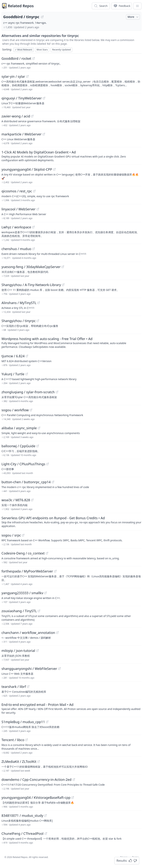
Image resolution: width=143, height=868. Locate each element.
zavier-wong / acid (16, 116)
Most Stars (42, 50)
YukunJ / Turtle (13, 374)
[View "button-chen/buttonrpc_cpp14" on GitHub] (53, 482)
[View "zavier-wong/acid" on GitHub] (32, 116)
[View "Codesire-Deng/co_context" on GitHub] (47, 553)
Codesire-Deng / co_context (23, 553)
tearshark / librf (14, 687)
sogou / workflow (15, 410)
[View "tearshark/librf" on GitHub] (28, 687)
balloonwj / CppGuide (18, 446)
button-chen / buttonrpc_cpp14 (26, 482)
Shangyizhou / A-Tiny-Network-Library (31, 285)
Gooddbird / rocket (16, 58)
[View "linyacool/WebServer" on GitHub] (38, 209)
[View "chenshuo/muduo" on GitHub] (34, 249)
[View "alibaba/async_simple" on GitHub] (39, 428)
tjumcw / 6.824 (13, 356)
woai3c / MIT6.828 (16, 500)
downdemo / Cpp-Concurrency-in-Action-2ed (36, 780)
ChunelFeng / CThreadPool (23, 833)
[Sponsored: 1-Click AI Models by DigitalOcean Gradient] (71, 156)
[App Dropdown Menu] (137, 6)
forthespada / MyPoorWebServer (27, 571)
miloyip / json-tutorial (18, 651)
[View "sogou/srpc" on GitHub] (23, 535)
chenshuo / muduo (16, 249)
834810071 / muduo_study (22, 816)
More (133, 17)
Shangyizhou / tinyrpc (19, 321)
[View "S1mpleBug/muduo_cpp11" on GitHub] (47, 722)
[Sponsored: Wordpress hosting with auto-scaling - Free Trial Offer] (71, 342)
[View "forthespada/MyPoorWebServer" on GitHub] (55, 571)
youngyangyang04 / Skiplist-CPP (27, 169)
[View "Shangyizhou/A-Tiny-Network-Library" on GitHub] (63, 285)
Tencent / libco (13, 740)
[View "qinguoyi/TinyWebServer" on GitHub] (44, 98)
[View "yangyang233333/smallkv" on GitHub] (45, 593)
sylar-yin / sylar (13, 76)
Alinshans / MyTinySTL (19, 303)
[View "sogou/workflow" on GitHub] (31, 410)
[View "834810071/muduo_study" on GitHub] (45, 816)
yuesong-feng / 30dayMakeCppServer (31, 267)
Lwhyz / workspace (16, 227)
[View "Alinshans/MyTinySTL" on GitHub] (39, 303)
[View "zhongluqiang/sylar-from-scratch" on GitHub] (57, 392)
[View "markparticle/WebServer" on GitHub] (44, 134)
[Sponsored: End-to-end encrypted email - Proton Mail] (71, 708)
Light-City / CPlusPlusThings (23, 464)
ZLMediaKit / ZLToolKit (19, 762)
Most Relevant (24, 50)
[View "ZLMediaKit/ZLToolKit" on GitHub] (39, 762)
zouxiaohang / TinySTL (19, 611)
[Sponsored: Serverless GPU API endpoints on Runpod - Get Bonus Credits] (71, 522)
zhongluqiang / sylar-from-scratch (28, 392)
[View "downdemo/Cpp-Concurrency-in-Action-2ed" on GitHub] (74, 780)
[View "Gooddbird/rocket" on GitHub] (34, 58)
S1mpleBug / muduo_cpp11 (23, 722)
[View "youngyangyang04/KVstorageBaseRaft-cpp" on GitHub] (73, 798)
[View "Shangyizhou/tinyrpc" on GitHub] (38, 321)
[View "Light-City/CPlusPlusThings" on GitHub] (47, 464)
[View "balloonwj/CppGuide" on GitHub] (38, 446)
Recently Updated (61, 50)
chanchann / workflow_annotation (28, 633)
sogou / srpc (11, 535)
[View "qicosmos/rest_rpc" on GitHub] (34, 191)
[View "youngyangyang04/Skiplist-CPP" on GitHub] (54, 169)
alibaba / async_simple (19, 428)
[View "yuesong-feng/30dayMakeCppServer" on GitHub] (63, 267)
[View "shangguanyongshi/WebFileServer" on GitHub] (59, 669)
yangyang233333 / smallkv (22, 593)
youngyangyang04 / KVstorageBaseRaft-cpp (36, 798)
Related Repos (21, 6)
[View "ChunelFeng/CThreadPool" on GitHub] (46, 833)
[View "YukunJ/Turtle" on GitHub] (27, 374)
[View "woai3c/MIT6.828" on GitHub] (32, 500)
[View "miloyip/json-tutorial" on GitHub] (37, 651)
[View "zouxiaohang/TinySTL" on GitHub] (39, 611)
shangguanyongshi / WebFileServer (29, 669)
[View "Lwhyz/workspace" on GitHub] (33, 227)
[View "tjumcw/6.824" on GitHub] (27, 356)
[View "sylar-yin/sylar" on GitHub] (27, 76)
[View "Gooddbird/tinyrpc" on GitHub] (42, 17)
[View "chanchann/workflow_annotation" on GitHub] (57, 633)
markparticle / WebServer (22, 134)
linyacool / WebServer (19, 209)
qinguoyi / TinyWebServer (22, 98)
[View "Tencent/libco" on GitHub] (26, 740)
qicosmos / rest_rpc (17, 191)
